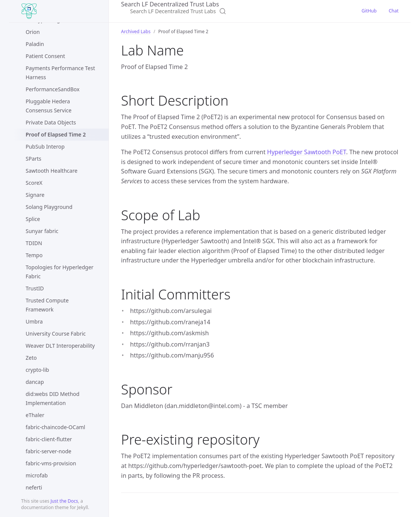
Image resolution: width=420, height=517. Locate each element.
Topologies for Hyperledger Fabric (60, 272)
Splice (33, 219)
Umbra (34, 321)
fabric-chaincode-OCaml (55, 427)
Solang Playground (49, 207)
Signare (35, 195)
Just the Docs (64, 501)
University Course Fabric (56, 334)
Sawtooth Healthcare (51, 171)
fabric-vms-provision (51, 463)
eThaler (35, 415)
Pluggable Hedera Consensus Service (49, 106)
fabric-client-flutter (49, 439)
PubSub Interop (45, 147)
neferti (34, 487)
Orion (33, 32)
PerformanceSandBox (53, 89)
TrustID (35, 288)
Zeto (31, 358)
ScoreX (34, 183)
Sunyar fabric (42, 231)
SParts (34, 159)
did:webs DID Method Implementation (53, 398)
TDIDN (34, 243)
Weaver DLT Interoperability (60, 346)
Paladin (35, 44)
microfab (37, 475)
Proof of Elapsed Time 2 (56, 134)
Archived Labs (136, 31)
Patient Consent (45, 56)
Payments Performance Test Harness (60, 73)
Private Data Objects (51, 122)
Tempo (34, 255)
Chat (394, 11)
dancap (35, 382)
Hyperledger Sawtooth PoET (307, 152)
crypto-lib (37, 370)
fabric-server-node (48, 451)
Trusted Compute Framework (47, 305)
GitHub (369, 11)
